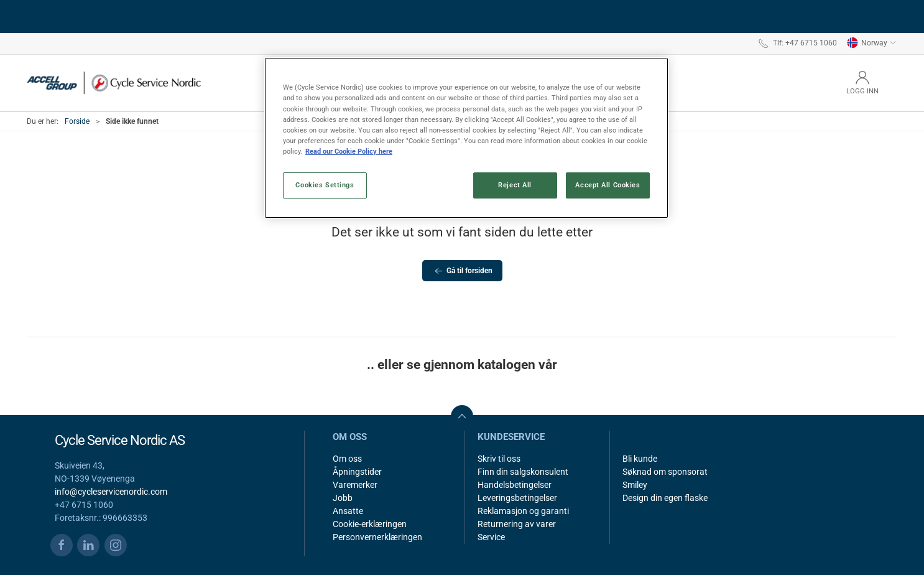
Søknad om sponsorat (665, 472)
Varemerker (355, 485)
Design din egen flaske (665, 498)
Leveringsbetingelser (517, 498)
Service (491, 537)
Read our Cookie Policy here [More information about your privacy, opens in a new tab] (349, 151)
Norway (872, 43)
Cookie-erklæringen (370, 524)
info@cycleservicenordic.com (111, 492)
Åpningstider (357, 472)
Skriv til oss (499, 459)
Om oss (347, 459)
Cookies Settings (325, 185)
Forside (77, 121)
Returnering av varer (517, 524)
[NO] (114, 83)
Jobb (343, 498)
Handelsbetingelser (515, 485)
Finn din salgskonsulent (523, 472)
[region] (466, 138)
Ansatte (348, 511)
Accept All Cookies (608, 185)
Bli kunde (640, 459)
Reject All (515, 185)
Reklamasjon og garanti (523, 511)
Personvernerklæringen (377, 537)
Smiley (635, 485)
